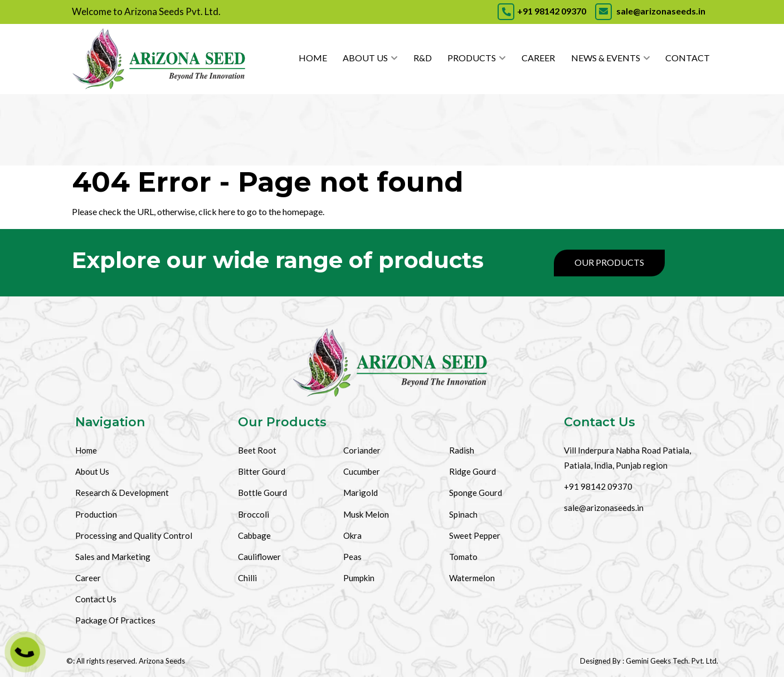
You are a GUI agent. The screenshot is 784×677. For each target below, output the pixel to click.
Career (538, 58)
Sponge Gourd (476, 493)
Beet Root (257, 450)
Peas (352, 557)
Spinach (463, 514)
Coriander (362, 450)
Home (313, 58)
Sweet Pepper (475, 535)
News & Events (606, 58)
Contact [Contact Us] (688, 58)
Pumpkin (359, 578)
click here (217, 211)
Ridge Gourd (473, 471)
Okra (352, 535)
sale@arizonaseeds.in (649, 11)
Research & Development (122, 493)
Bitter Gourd (262, 471)
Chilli (247, 578)
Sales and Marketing (113, 557)
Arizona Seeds (162, 661)
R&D (423, 58)
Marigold (361, 493)
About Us (365, 58)
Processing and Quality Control (134, 535)
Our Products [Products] (609, 262)
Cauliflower (259, 557)
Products (472, 58)
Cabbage (254, 535)
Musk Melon (366, 514)
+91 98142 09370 (542, 11)
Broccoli (254, 514)
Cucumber (362, 471)
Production (96, 514)
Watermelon (472, 578)
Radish (462, 450)
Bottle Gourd (262, 493)
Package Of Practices (115, 620)
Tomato (463, 557)
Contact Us (96, 599)
